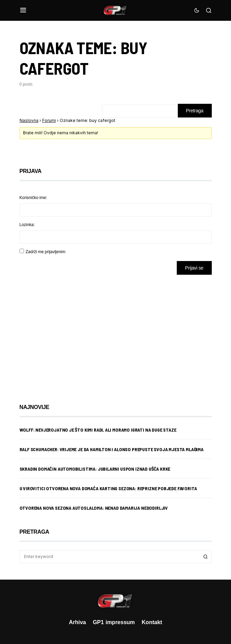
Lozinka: (27, 225)
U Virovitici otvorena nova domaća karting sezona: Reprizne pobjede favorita (108, 488)
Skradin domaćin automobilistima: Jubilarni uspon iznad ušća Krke (95, 469)
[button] (23, 10)
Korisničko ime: (33, 197)
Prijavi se (194, 268)
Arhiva (78, 622)
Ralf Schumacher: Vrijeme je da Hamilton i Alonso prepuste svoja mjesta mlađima (112, 449)
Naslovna (29, 120)
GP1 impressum (114, 622)
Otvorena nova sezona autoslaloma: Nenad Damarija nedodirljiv (94, 508)
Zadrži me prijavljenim (46, 252)
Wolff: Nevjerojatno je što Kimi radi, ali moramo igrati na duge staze (98, 430)
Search (206, 557)
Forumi (49, 120)
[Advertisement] (74, 334)
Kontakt (152, 622)
